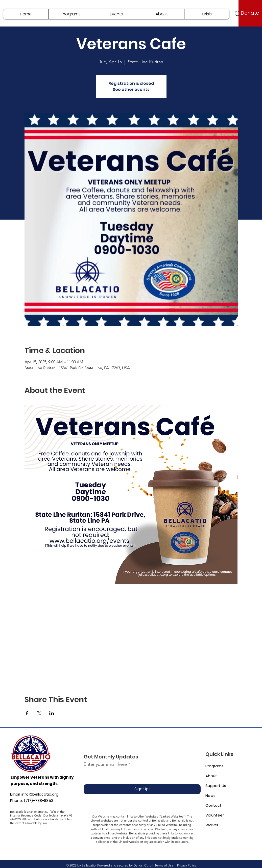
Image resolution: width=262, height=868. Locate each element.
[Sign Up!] (142, 789)
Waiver (212, 825)
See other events (131, 89)
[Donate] (250, 13)
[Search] (238, 14)
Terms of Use (164, 865)
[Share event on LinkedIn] (52, 713)
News (210, 795)
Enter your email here (105, 764)
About (211, 776)
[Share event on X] (39, 713)
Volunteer (215, 815)
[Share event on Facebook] (27, 713)
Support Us (216, 786)
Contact (213, 805)
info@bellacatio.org (40, 794)
